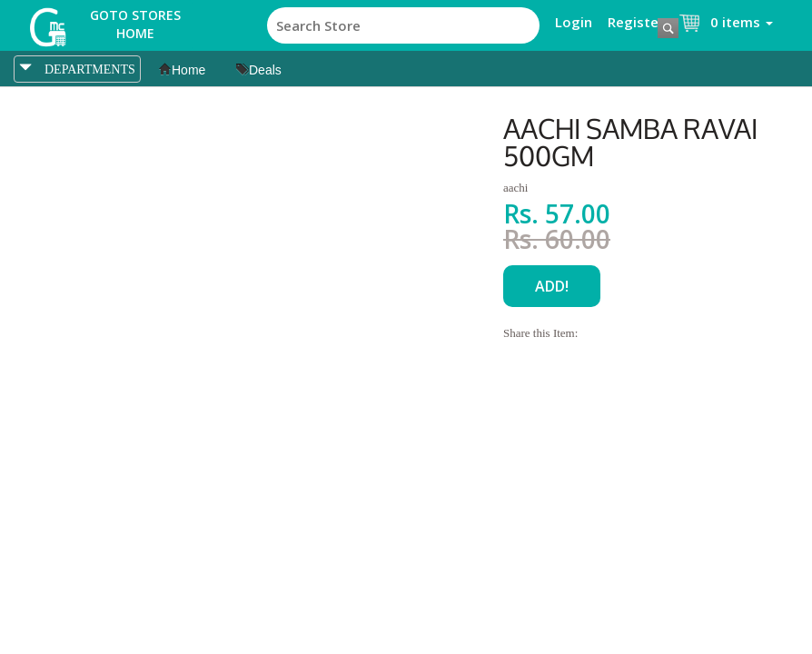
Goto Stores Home (135, 24)
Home (182, 70)
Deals (259, 70)
